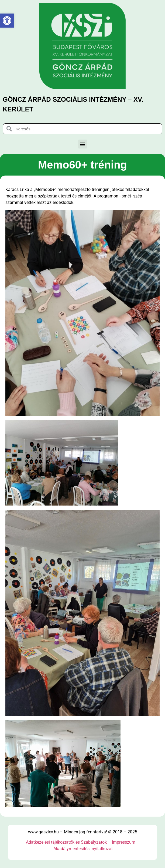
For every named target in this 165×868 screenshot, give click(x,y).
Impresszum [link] (124, 842)
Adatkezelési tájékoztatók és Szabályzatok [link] (66, 842)
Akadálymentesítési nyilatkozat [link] (83, 849)
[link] (7, 21)
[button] (83, 144)
